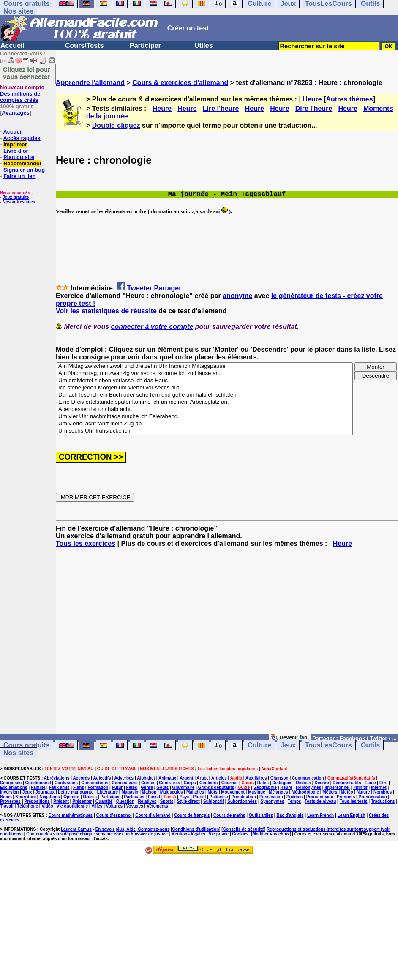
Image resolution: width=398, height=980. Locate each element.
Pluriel (200, 797)
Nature (363, 792)
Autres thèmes (349, 99)
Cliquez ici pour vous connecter (27, 73)
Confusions (66, 783)
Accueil (12, 45)
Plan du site (19, 157)
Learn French (320, 815)
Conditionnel (38, 783)
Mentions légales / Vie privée (200, 834)
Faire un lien (20, 176)
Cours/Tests (84, 45)
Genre (147, 787)
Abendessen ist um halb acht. (205, 409)
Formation (98, 787)
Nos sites (18, 11)
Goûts (162, 787)
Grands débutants (216, 787)
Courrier (230, 783)
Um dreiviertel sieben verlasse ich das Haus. (205, 381)
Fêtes (132, 787)
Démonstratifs (347, 783)
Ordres (90, 797)
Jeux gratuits (16, 197)
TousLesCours (328, 746)
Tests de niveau (320, 801)
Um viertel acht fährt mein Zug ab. (205, 424)
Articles (219, 778)
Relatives (147, 801)
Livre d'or (16, 151)
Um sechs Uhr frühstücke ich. (205, 431)
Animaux (167, 778)
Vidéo (47, 806)
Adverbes (124, 778)
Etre (383, 783)
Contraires (169, 783)
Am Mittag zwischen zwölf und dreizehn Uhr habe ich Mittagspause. (205, 366)
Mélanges (278, 792)
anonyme (237, 296)
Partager (168, 288)
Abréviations (57, 778)
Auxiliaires (256, 778)
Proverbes (10, 801)
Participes (110, 797)
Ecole (370, 783)
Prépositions (37, 801)
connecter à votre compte (152, 327)
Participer (145, 45)
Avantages (15, 113)
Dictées (304, 783)
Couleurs (209, 783)
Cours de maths (229, 815)
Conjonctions (95, 783)
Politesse (219, 797)
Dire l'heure (314, 108)
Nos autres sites (19, 202)
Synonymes (273, 801)
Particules (134, 797)
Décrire (322, 783)
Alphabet (146, 778)
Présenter (82, 801)
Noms (6, 797)
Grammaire (184, 787)
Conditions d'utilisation (196, 829)
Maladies (195, 792)
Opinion (71, 797)
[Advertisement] (227, 645)
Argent (186, 778)
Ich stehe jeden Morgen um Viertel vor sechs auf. (205, 388)
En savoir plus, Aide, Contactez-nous (133, 829)
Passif (154, 797)
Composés (11, 783)
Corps (190, 783)
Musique (257, 792)
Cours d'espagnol (114, 815)
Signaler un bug (24, 170)
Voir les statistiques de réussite (106, 311)
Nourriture (26, 797)
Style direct (188, 801)
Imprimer (15, 144)
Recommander (22, 163)
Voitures (114, 806)
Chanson (279, 778)
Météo (347, 792)
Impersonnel (337, 787)
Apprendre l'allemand (90, 83)
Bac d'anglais (290, 815)
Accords (81, 778)
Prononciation (373, 797)
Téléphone (27, 806)
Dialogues (282, 783)
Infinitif (360, 787)
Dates (263, 783)
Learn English (352, 815)
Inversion (9, 792)
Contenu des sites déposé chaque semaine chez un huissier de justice (97, 834)
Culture (259, 746)
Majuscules (172, 792)
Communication (308, 778)
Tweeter (140, 288)
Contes (148, 783)
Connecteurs (125, 783)
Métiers (330, 792)
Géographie (265, 787)
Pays (184, 797)
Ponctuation (244, 797)
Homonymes (308, 787)
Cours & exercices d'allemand (180, 83)
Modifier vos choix (271, 834)
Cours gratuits (26, 746)
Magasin (130, 792)
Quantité (104, 801)
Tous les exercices (86, 543)
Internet (379, 787)
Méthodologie (305, 792)
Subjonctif (214, 801)
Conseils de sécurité (244, 829)
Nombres (383, 792)
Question (125, 801)
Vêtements (157, 806)
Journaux (45, 792)
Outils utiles (261, 815)
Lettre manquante (76, 792)
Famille (38, 787)
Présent (61, 801)
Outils (370, 746)
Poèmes (294, 797)
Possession (271, 797)
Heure (312, 99)
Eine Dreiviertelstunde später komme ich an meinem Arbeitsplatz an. (205, 402)
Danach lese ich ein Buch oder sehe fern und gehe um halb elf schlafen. (205, 395)
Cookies (241, 834)
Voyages (134, 806)
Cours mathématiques (70, 815)
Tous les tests (354, 801)
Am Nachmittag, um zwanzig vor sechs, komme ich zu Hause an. (205, 374)
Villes (97, 806)
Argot (202, 778)
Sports (167, 801)
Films (79, 787)
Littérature (108, 792)
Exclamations (14, 787)
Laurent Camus (76, 829)
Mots (213, 792)
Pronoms (346, 797)
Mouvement (233, 792)
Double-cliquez (116, 125)
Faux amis (59, 787)
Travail (7, 806)
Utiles (204, 45)
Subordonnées (242, 801)
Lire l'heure (221, 108)
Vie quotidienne (72, 806)
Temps (294, 801)
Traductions (383, 801)
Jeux (288, 746)
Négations (49, 797)
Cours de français (192, 815)
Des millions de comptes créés (22, 94)
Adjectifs (102, 778)
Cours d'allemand (153, 815)
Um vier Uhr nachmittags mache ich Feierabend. (205, 417)
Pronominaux (320, 797)
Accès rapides (22, 138)
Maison (149, 792)
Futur (117, 787)
